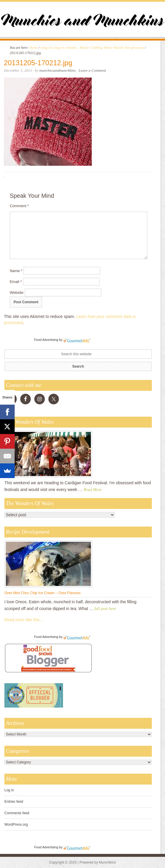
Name (16, 271)
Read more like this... (24, 620)
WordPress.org (16, 825)
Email (16, 282)
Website (17, 293)
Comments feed (17, 813)
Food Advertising (46, 340)
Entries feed (14, 802)
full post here (105, 609)
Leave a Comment (92, 70)
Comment (19, 206)
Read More (93, 490)
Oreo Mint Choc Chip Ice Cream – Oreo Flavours (42, 593)
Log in (9, 790)
